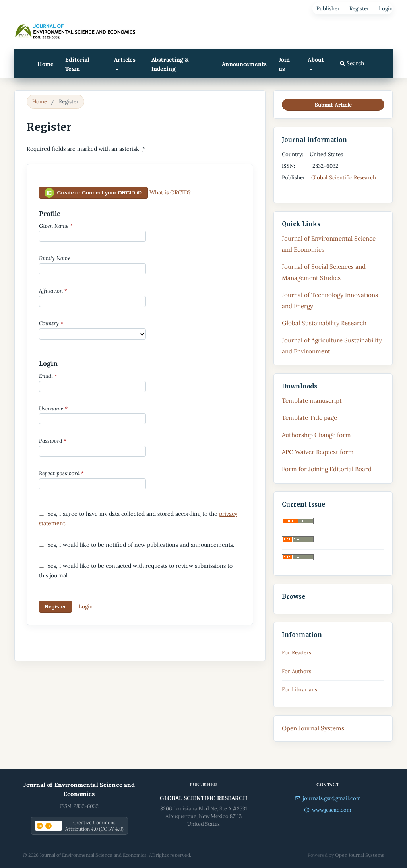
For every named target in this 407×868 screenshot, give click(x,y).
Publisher (328, 8)
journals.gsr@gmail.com (328, 798)
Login (386, 8)
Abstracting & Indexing (170, 64)
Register (359, 8)
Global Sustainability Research (324, 323)
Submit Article (333, 105)
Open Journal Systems (313, 728)
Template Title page (309, 418)
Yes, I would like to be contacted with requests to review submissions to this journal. (136, 571)
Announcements (244, 64)
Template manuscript (312, 401)
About (316, 60)
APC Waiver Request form (318, 452)
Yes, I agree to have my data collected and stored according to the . (138, 518)
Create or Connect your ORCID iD (93, 193)
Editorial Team (77, 64)
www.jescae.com (328, 810)
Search (352, 63)
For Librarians (299, 689)
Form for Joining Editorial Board (327, 469)
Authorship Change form (316, 435)
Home (46, 64)
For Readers (297, 652)
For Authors (297, 671)
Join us (284, 64)
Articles (125, 60)
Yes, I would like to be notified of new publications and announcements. (137, 545)
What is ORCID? (170, 192)
